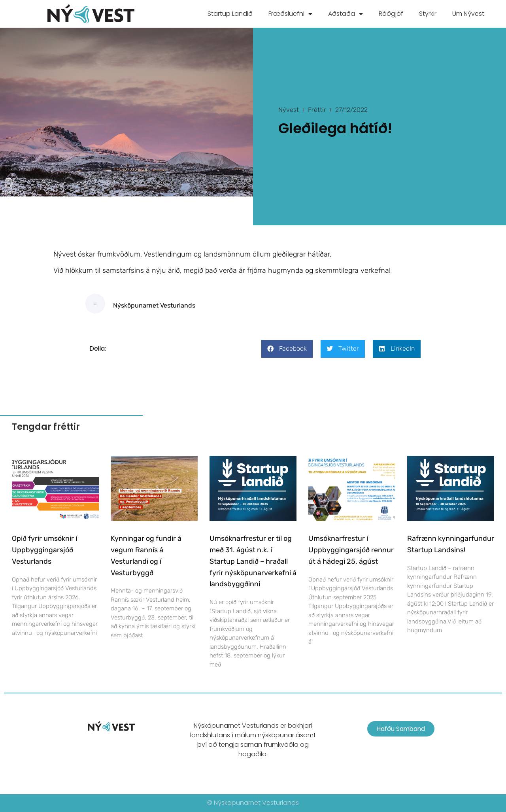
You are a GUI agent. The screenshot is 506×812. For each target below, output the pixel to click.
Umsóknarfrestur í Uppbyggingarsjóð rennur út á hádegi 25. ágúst (351, 550)
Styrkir (428, 14)
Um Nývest (468, 14)
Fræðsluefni (290, 14)
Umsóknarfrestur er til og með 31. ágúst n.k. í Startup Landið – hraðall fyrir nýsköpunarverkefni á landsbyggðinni (253, 561)
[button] (287, 349)
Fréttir (317, 110)
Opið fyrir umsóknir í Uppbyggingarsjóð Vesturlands (44, 550)
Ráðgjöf (391, 14)
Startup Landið (230, 14)
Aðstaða (346, 14)
